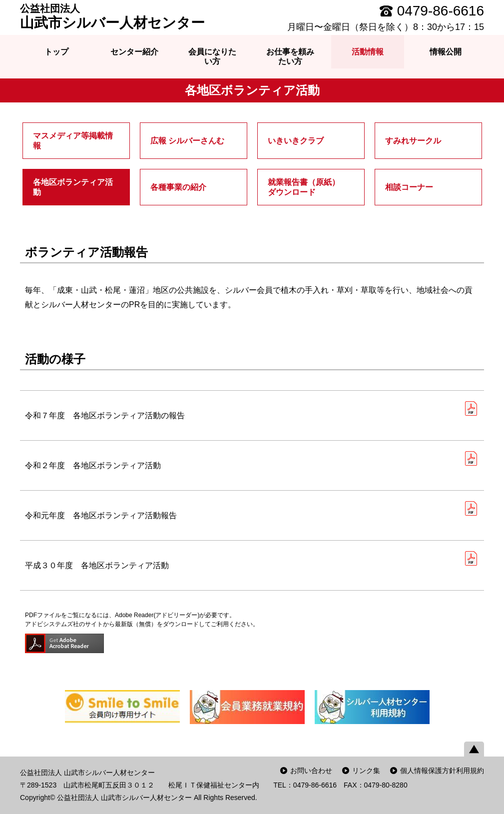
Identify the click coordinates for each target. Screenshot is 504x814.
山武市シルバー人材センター (112, 16)
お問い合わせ (311, 771)
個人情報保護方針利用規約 (442, 771)
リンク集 (366, 771)
